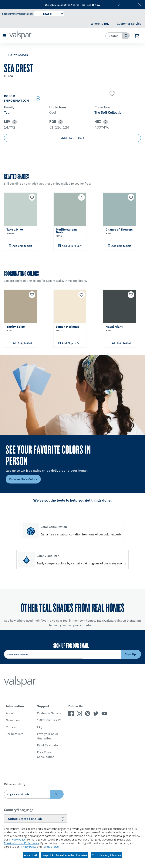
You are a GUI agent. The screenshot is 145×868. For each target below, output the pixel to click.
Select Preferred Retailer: (17, 14)
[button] (4, 36)
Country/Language (19, 810)
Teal (7, 112)
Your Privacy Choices (106, 855)
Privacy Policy (17, 839)
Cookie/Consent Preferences (21, 843)
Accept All (31, 855)
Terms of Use (51, 847)
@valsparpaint (112, 621)
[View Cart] (137, 36)
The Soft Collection (109, 112)
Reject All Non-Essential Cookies (65, 855)
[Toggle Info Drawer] (87, 98)
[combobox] (114, 36)
